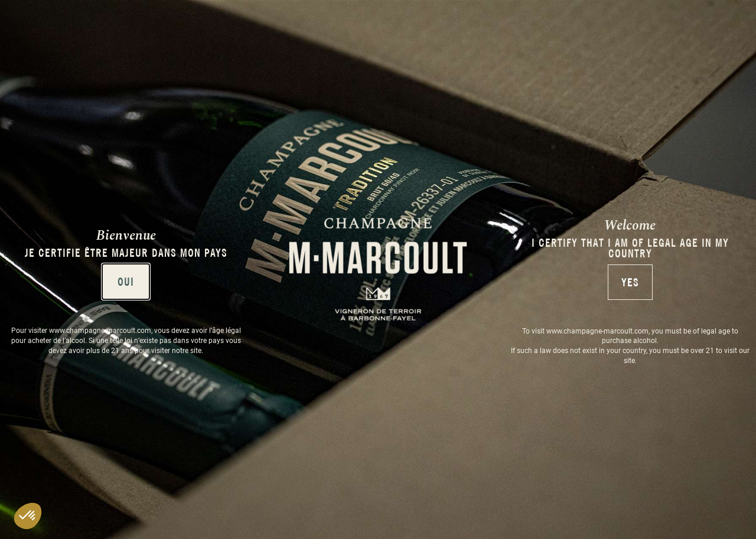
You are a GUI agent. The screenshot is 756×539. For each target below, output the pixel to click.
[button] (28, 516)
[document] (378, 269)
